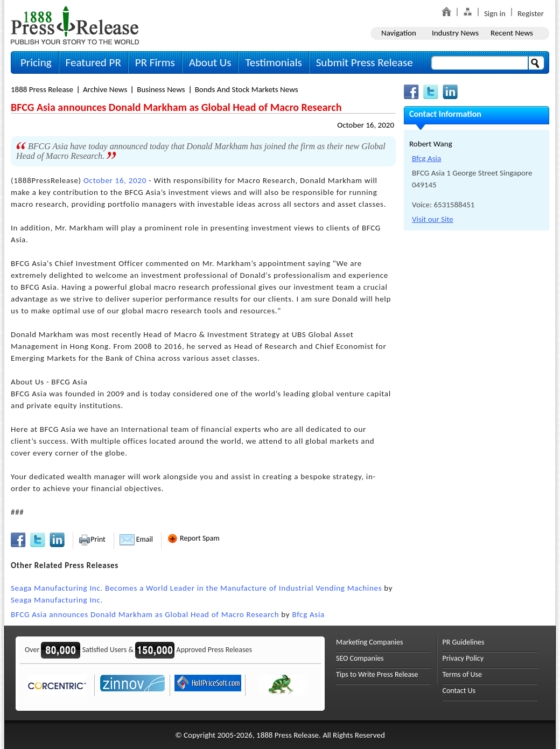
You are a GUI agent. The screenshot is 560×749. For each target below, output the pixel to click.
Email (136, 539)
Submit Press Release (365, 62)
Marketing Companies (369, 642)
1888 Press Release (42, 89)
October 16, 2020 (366, 125)
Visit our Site (433, 219)
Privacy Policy (463, 658)
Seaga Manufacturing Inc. (57, 600)
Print (92, 539)
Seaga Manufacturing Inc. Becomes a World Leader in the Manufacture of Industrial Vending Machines (196, 588)
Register (531, 13)
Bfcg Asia (308, 614)
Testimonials (273, 62)
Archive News (105, 89)
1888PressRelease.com (75, 25)
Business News (161, 89)
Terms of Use (463, 674)
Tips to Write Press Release (377, 674)
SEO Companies (360, 658)
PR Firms (155, 62)
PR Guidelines (464, 642)
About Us (210, 62)
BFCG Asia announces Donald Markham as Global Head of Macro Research (145, 614)
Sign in (495, 13)
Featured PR (93, 62)
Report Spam (193, 538)
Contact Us (459, 691)
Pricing (36, 62)
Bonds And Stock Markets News (247, 89)
